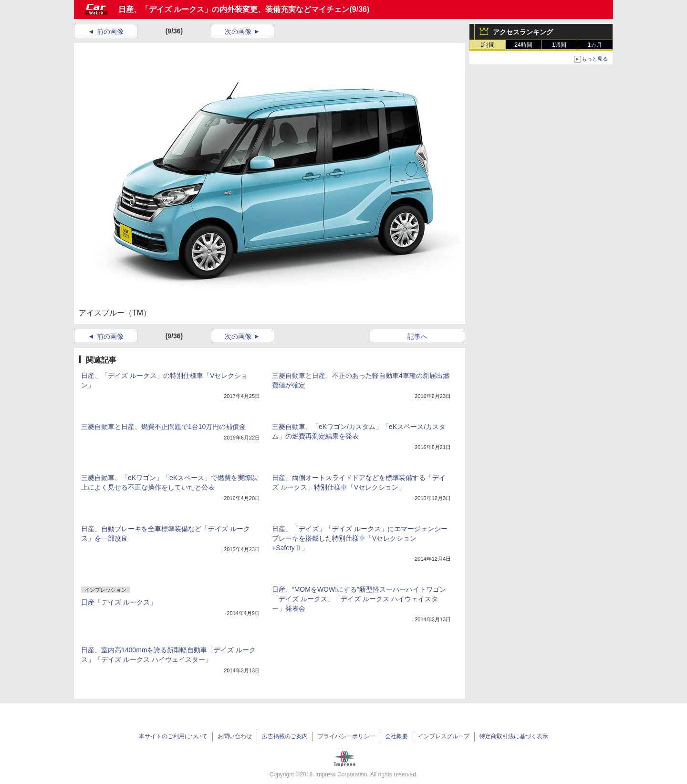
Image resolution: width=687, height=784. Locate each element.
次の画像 (238, 31)
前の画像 (110, 31)
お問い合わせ (235, 736)
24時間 (523, 45)
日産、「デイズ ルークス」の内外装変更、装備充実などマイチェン (234, 9)
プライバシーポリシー (346, 736)
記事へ (417, 336)
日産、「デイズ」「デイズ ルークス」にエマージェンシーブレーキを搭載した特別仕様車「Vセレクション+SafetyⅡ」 (360, 538)
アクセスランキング (523, 32)
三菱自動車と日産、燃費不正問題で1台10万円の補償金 (163, 427)
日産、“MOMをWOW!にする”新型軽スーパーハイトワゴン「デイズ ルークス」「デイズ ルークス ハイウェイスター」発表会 (359, 599)
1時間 (488, 45)
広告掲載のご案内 (285, 736)
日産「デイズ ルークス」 (119, 602)
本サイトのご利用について (173, 736)
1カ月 (595, 45)
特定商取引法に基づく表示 (514, 736)
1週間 (559, 45)
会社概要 (396, 736)
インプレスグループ (444, 736)
